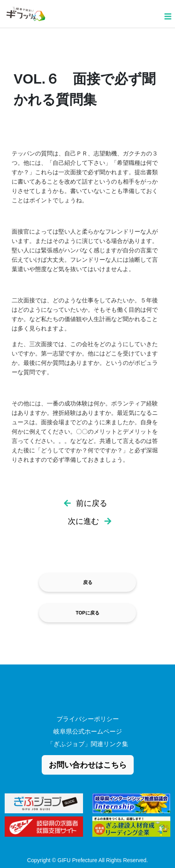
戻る (88, 582)
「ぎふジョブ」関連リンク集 (88, 744)
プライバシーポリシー (88, 719)
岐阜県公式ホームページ (88, 731)
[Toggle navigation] (168, 13)
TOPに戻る (87, 613)
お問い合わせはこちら (88, 765)
